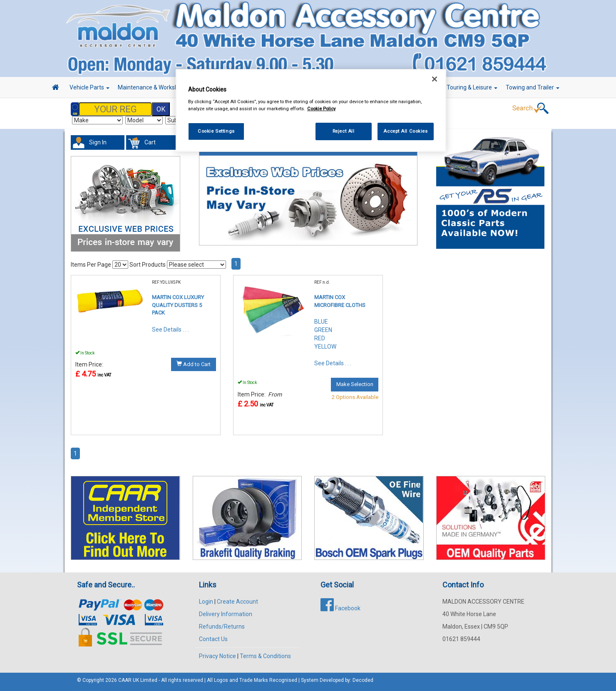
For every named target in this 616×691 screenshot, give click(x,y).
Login (206, 593)
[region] (311, 110)
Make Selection (355, 376)
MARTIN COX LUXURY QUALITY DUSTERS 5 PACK (178, 297)
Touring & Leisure (472, 87)
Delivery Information (226, 606)
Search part (90, 683)
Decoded (363, 672)
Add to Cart (194, 356)
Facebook (340, 600)
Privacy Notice (217, 648)
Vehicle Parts (89, 87)
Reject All (344, 131)
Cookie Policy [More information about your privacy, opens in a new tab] (321, 109)
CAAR (125, 672)
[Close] (435, 79)
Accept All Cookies (405, 131)
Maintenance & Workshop (154, 87)
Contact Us (213, 631)
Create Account (237, 593)
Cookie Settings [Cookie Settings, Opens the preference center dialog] (216, 131)
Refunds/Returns (222, 618)
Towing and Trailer (533, 87)
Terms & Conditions (265, 648)
